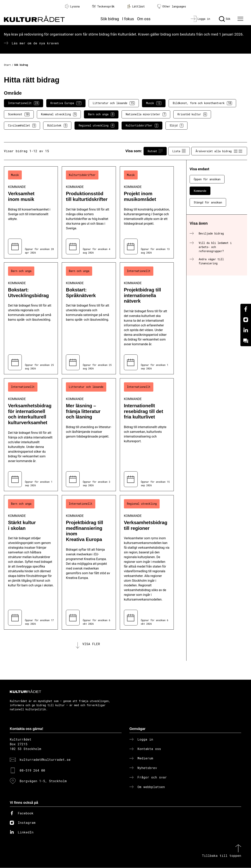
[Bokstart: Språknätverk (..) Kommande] (89, 318)
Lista (179, 151)
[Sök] (225, 19)
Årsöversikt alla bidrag (219, 151)
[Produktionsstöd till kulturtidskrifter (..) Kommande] (89, 212)
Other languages (172, 6)
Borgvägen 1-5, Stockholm (43, 781)
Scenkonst (19, 114)
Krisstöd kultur (192, 114)
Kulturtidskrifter (142, 125)
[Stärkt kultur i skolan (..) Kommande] (31, 562)
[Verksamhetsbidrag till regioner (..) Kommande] (147, 562)
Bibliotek (57, 125)
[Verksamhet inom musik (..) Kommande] (31, 212)
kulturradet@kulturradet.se (45, 760)
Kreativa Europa (66, 103)
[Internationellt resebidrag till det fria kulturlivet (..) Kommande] (147, 435)
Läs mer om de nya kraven (35, 43)
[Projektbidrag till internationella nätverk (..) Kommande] (147, 318)
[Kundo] (246, 341)
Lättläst (136, 6)
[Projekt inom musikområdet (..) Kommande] (147, 212)
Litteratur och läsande (114, 103)
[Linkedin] (246, 330)
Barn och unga (101, 114)
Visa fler (91, 644)
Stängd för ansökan (208, 202)
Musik (154, 103)
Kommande (200, 191)
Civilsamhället (22, 125)
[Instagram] (246, 320)
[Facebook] (246, 309)
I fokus (128, 19)
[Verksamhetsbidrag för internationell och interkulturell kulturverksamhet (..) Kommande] (31, 435)
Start (7, 65)
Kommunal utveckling (59, 114)
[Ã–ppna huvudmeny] (241, 19)
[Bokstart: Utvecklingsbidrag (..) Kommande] (31, 318)
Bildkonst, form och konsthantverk (202, 103)
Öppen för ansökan (207, 179)
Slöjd (176, 125)
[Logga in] (200, 19)
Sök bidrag (110, 19)
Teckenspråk (103, 6)
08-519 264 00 (32, 771)
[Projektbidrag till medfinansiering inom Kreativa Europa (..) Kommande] (89, 562)
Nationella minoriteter (146, 114)
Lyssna (72, 6)
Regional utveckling (96, 125)
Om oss (144, 19)
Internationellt (24, 103)
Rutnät (155, 151)
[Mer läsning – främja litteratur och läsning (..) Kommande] (89, 435)
